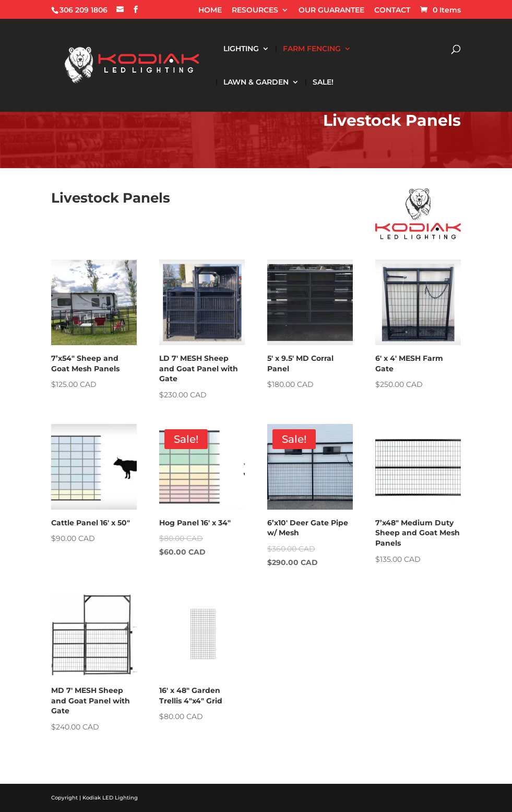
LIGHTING (241, 49)
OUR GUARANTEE (331, 10)
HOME (210, 10)
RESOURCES (255, 10)
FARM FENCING (312, 49)
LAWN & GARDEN (256, 83)
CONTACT (392, 10)
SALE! (323, 83)
